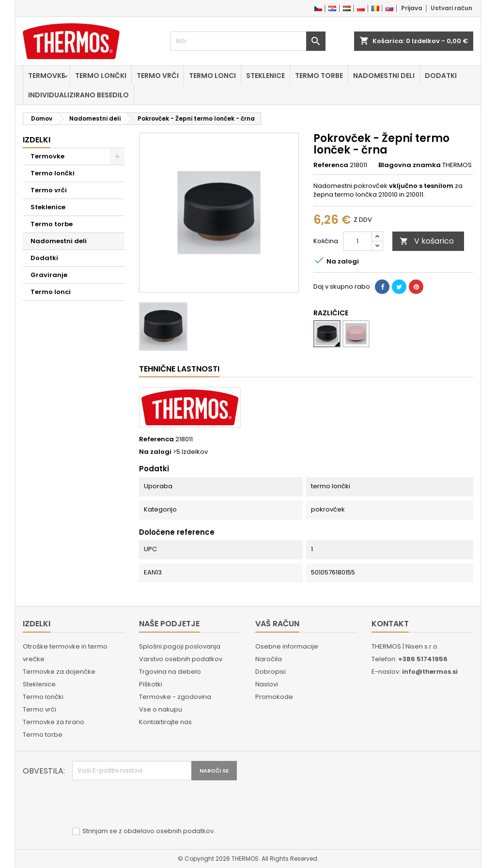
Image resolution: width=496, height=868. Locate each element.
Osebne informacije (287, 646)
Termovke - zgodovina (175, 697)
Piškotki (151, 684)
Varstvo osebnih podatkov (181, 659)
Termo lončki (101, 76)
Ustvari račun (451, 8)
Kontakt (390, 624)
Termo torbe (319, 76)
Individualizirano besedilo (78, 95)
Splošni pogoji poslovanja (180, 646)
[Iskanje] (248, 41)
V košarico (427, 241)
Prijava (412, 8)
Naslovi (267, 684)
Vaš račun (277, 624)
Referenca (331, 165)
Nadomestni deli (384, 76)
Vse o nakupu (161, 709)
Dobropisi (271, 672)
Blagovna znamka (410, 165)
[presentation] (146, 804)
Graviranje (49, 275)
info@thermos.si (430, 672)
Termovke (46, 76)
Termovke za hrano (54, 722)
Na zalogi (155, 452)
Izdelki (37, 140)
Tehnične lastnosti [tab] (179, 369)
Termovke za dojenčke (59, 672)
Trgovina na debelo (170, 672)
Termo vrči (158, 76)
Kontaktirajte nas (165, 722)
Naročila (269, 659)
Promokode (274, 697)
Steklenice (265, 76)
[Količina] (357, 241)
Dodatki (441, 76)
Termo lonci (212, 76)
